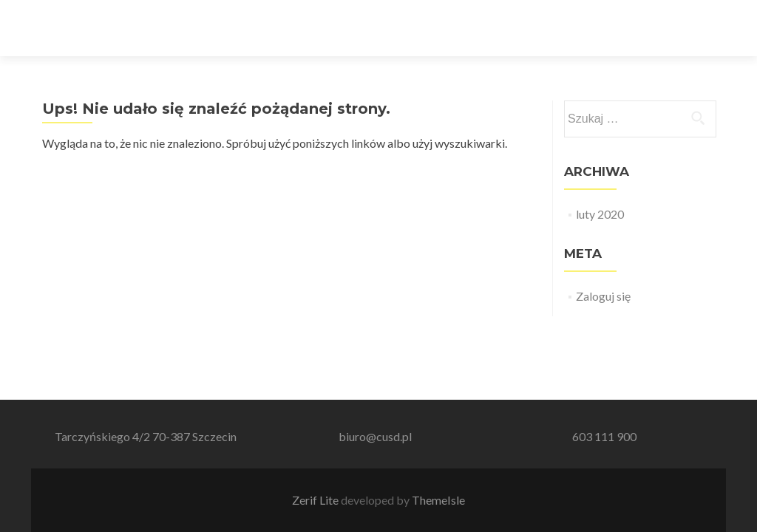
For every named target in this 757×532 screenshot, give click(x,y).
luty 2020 (600, 214)
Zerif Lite (316, 500)
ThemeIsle (438, 500)
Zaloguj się (603, 296)
